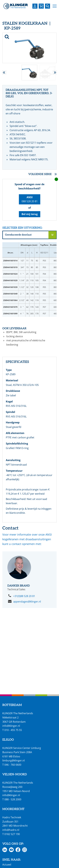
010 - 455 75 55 (13, 730)
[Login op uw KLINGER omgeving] (35, 6)
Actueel (7, 865)
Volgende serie (40, 174)
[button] (55, 6)
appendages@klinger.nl (27, 602)
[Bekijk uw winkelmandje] (41, 6)
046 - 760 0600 (13, 765)
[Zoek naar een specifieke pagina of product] (48, 6)
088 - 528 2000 (13, 799)
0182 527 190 (12, 834)
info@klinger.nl (11, 726)
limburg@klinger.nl (14, 760)
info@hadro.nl (11, 830)
